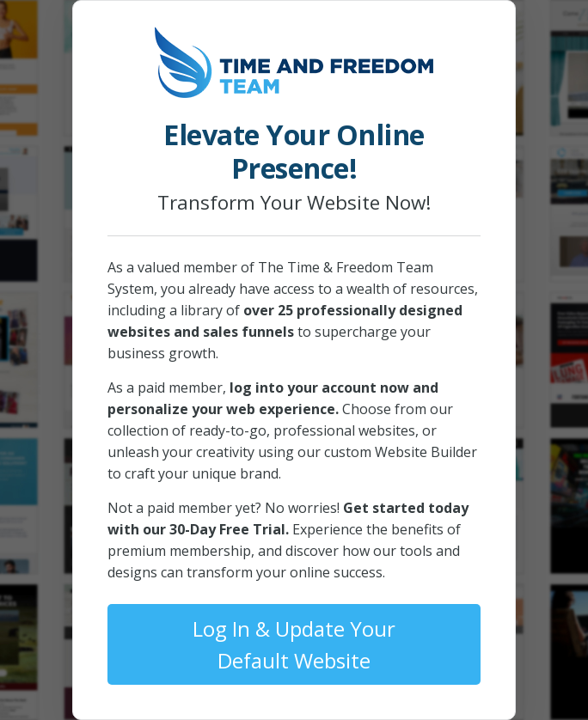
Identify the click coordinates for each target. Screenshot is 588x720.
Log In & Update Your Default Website (294, 644)
